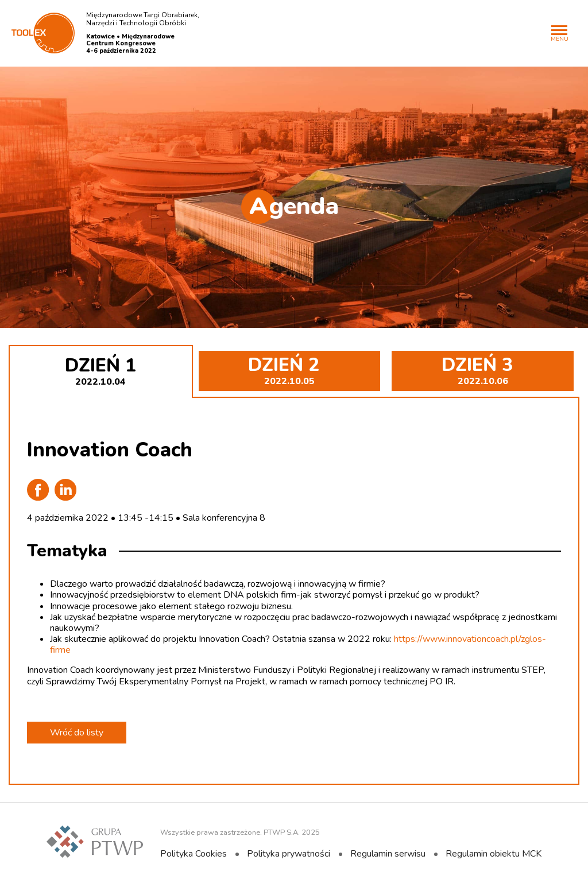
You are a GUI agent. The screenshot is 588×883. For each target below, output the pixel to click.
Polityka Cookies (194, 854)
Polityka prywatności (289, 854)
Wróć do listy (77, 733)
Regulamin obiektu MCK (494, 854)
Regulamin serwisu (388, 854)
